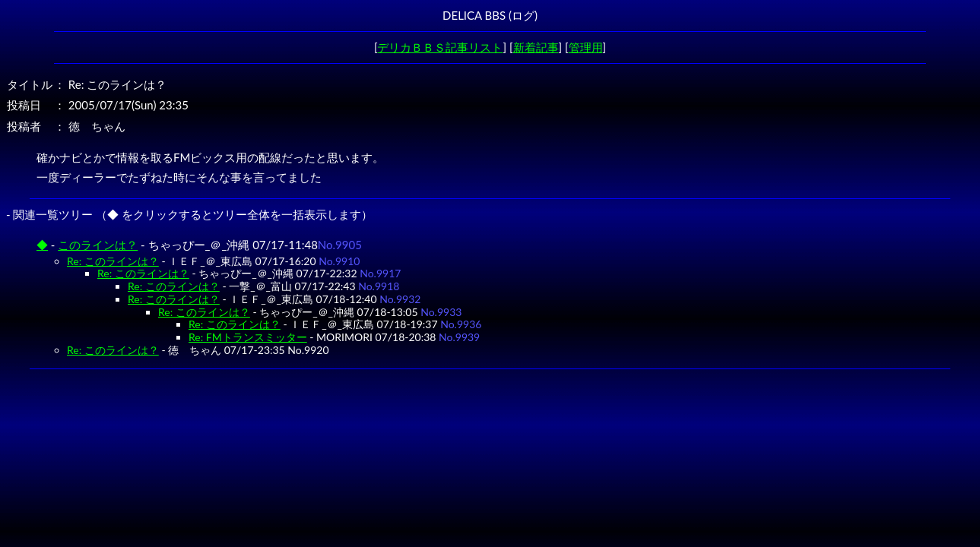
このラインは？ (98, 245)
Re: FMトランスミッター (248, 337)
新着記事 (536, 47)
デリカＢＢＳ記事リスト (440, 47)
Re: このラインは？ (113, 261)
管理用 (586, 47)
